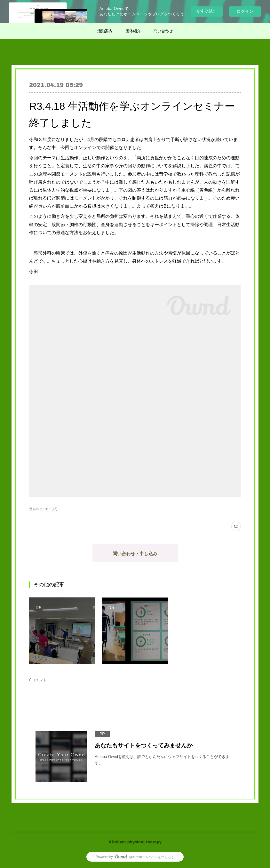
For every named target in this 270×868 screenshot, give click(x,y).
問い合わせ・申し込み (135, 553)
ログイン (245, 11)
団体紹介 (133, 31)
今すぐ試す (206, 11)
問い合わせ (163, 31)
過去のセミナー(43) (43, 509)
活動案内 (105, 31)
